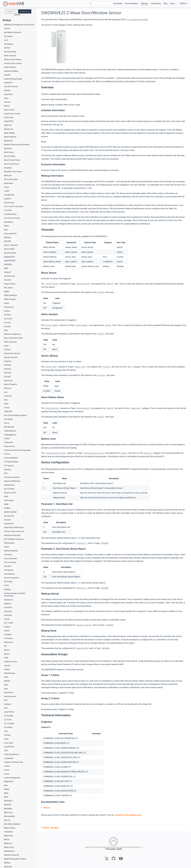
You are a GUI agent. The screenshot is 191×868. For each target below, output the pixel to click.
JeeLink (7, 665)
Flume (7, 423)
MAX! (6, 793)
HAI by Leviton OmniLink (14, 531)
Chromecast (9, 203)
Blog (166, 3)
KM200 (7, 681)
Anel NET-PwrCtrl (11, 87)
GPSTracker (9, 500)
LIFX (6, 731)
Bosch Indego (10, 156)
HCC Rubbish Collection (14, 539)
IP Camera (8, 638)
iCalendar (8, 615)
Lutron (7, 770)
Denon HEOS (9, 249)
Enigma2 (8, 361)
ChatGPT (8, 199)
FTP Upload (9, 466)
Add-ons (145, 3)
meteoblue (8, 832)
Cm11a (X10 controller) (14, 206)
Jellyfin (7, 669)
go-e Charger (9, 489)
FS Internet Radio (11, 462)
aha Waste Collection (13, 32)
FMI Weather (9, 427)
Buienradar (8, 183)
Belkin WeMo (9, 133)
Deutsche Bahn (10, 253)
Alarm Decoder (10, 56)
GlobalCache (9, 485)
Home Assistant (11, 559)
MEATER (8, 805)
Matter (7, 789)
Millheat (7, 863)
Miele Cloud (9, 847)
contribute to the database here (128, 815)
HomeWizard (9, 574)
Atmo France (9, 110)
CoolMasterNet (10, 214)
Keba (6, 677)
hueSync (7, 589)
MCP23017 (9, 801)
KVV (6, 700)
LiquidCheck (9, 747)
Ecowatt (7, 326)
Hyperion (8, 604)
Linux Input (9, 743)
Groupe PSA (9, 516)
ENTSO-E (8, 373)
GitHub (184, 4)
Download (118, 3)
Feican (7, 408)
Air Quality (8, 36)
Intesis (7, 631)
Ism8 (6, 658)
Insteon (7, 627)
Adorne (7, 28)
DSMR (7, 292)
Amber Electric (10, 67)
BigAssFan (8, 141)
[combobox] (100, 4)
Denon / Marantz (11, 245)
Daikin (7, 226)
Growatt (7, 520)
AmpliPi (7, 75)
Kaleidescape (10, 673)
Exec (6, 400)
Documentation (131, 3)
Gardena (7, 470)
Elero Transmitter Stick (13, 338)
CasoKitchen (9, 195)
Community (156, 3)
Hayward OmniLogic (12, 535)
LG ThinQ (8, 720)
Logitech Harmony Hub (13, 762)
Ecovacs (7, 323)
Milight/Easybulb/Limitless (15, 859)
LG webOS (8, 727)
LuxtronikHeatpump (12, 778)
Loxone (7, 766)
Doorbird (8, 280)
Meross (7, 820)
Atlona (7, 106)
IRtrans (7, 654)
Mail (6, 785)
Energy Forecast (11, 357)
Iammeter (8, 607)
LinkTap (7, 735)
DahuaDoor (9, 222)
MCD (6, 797)
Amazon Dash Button (13, 60)
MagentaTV (9, 781)
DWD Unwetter (10, 299)
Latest (25, 11)
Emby (6, 346)
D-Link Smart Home (12, 218)
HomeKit (8, 566)
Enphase (8, 369)
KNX (6, 685)
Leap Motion (9, 712)
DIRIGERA (8, 264)
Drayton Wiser (10, 284)
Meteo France (10, 828)
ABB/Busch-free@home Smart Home (19, 25)
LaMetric (8, 704)
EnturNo (7, 377)
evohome (8, 396)
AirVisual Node (10, 52)
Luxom (7, 774)
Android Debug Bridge (13, 79)
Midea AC (8, 843)
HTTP (6, 586)
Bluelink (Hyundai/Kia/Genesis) (17, 145)
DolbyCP (7, 272)
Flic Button (8, 419)
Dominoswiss (10, 276)
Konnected (8, 693)
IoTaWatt (8, 635)
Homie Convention (12, 578)
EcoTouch (8, 319)
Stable (12, 11)
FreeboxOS (8, 442)
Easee (7, 303)
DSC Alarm (8, 288)
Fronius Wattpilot (11, 458)
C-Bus (6, 187)
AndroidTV (8, 83)
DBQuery (8, 237)
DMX (6, 268)
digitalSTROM (10, 261)
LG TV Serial (9, 724)
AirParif (7, 48)
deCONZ (7, 241)
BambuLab (8, 129)
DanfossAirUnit (10, 234)
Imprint (119, 851)
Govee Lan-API (10, 493)
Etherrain (8, 388)
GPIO (6, 497)
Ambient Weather (11, 71)
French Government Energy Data (17, 450)
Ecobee (7, 311)
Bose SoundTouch (11, 164)
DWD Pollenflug (10, 295)
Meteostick (9, 836)
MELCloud (8, 813)
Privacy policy (110, 851)
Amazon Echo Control (13, 63)
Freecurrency (9, 446)
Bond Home (9, 152)
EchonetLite (9, 307)
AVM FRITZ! (9, 121)
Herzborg (8, 555)
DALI (6, 230)
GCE (6, 473)
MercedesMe (9, 816)
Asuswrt (7, 102)
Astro (6, 98)
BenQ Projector (10, 137)
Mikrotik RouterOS (11, 855)
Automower (9, 117)
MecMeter (8, 809)
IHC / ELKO (9, 623)
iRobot (7, 650)
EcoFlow (7, 315)
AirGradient (9, 44)
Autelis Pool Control (12, 114)
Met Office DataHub (12, 824)
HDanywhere (9, 543)
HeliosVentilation (11, 551)
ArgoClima (8, 94)
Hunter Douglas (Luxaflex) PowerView (15, 595)
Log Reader (9, 758)
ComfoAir (8, 210)
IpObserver (8, 642)
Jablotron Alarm (11, 662)
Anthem (7, 90)
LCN (6, 708)
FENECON (8, 411)
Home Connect (10, 562)
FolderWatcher (10, 431)
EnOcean (8, 365)
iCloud (7, 619)
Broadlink (8, 168)
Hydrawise (8, 600)
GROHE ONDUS (10, 512)
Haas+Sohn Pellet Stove (14, 527)
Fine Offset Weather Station (15, 415)
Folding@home (10, 435)
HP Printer (8, 582)
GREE (6, 504)
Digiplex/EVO (9, 257)
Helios (7, 547)
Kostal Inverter (10, 696)
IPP (5, 646)
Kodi (6, 689)
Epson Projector (11, 384)
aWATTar (8, 125)
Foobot (7, 439)
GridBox (7, 508)
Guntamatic (9, 524)
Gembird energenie (12, 477)
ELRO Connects (10, 342)
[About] (174, 4)
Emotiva (7, 350)
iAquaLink (8, 611)
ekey (6, 330)
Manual (47, 808)
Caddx (7, 191)
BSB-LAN (8, 175)
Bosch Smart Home (12, 160)
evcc (6, 392)
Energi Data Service (12, 353)
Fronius (7, 454)
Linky (6, 739)
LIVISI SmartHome (12, 754)
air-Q (6, 40)
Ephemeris (8, 381)
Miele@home (9, 851)
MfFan (7, 840)
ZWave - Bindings (51, 828)
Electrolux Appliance (12, 334)
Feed (6, 404)
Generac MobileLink (12, 481)
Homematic (9, 570)
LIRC (6, 751)
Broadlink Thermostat (13, 172)
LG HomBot (9, 716)
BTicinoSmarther (11, 179)
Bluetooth (8, 148)
